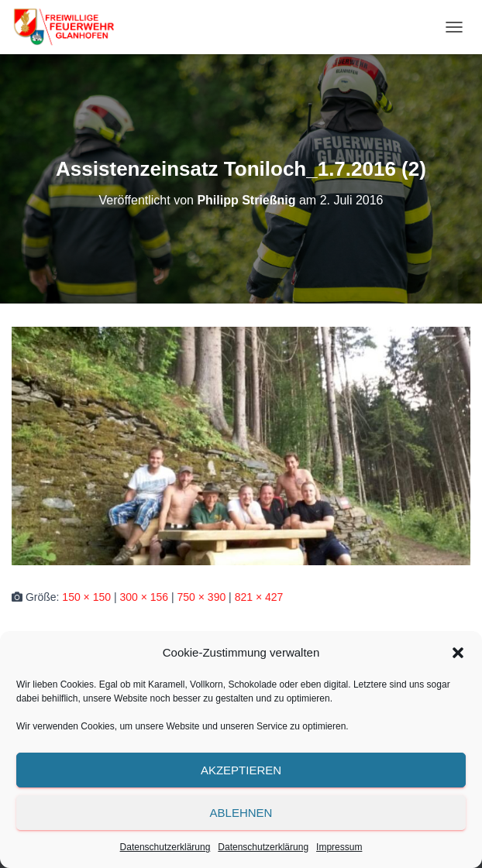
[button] (458, 653)
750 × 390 (202, 597)
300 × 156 (144, 597)
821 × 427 (259, 597)
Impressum (339, 847)
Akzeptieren (241, 770)
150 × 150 (86, 597)
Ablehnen (241, 813)
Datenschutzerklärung (165, 847)
